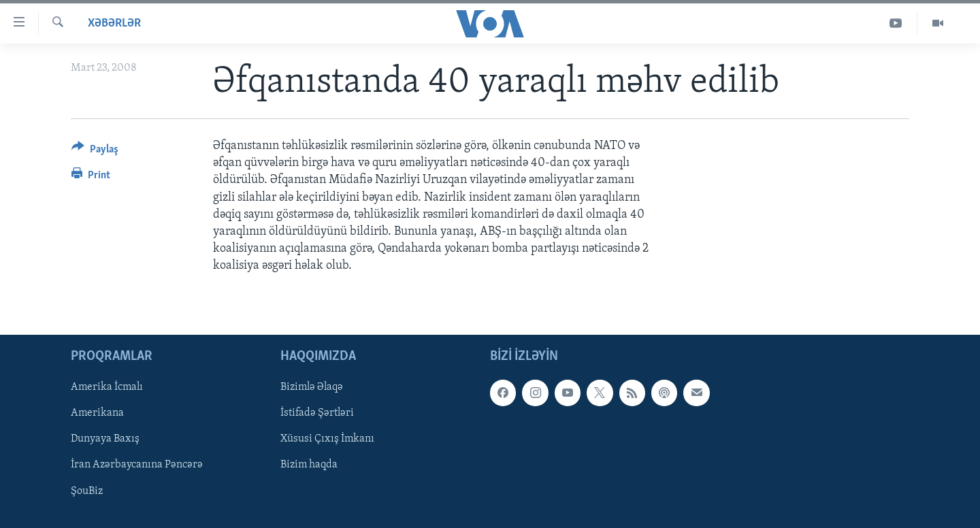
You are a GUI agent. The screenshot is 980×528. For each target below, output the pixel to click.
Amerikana (97, 413)
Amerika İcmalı (107, 387)
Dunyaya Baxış (105, 439)
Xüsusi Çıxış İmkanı (327, 439)
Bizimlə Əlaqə (312, 387)
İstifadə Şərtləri (317, 413)
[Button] (95, 151)
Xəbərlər (114, 23)
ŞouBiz (87, 491)
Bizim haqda (309, 465)
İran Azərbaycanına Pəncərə (137, 465)
